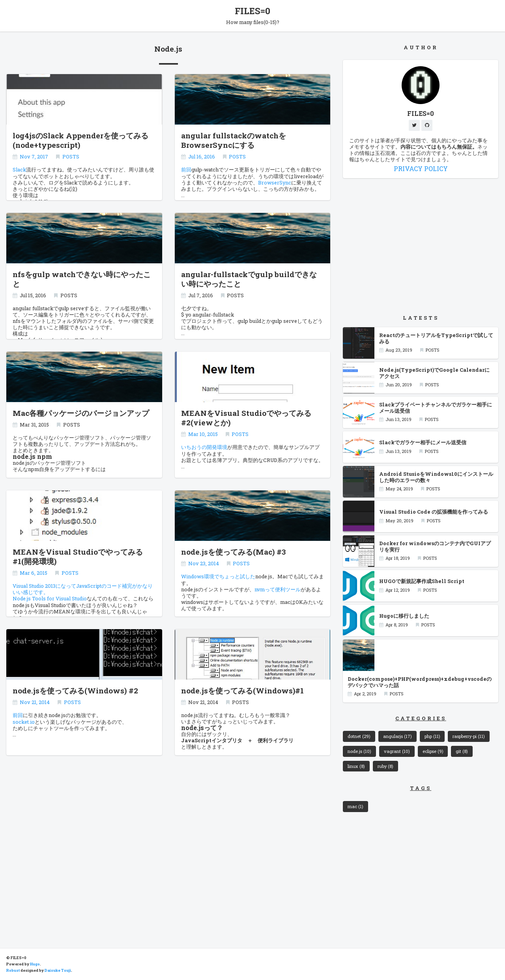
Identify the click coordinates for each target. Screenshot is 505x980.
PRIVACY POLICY (421, 169)
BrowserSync (275, 182)
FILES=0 (252, 11)
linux (356, 766)
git (462, 751)
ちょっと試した (237, 576)
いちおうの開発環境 (204, 447)
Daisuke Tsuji (58, 970)
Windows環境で (200, 576)
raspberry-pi (469, 736)
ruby (386, 766)
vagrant (397, 751)
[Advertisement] (421, 246)
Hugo (35, 964)
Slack (19, 169)
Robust (13, 970)
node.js (359, 751)
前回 (186, 169)
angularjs (397, 736)
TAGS (421, 788)
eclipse (433, 751)
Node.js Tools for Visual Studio (50, 598)
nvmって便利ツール (278, 589)
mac (355, 806)
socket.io (24, 721)
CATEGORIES (421, 718)
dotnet (359, 736)
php (432, 736)
